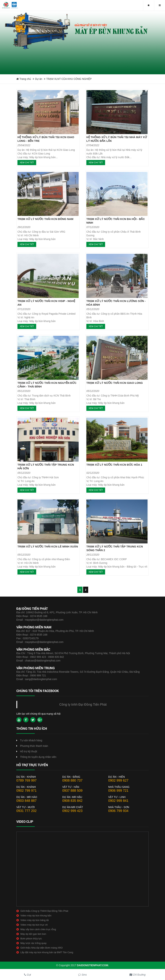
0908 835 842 (72, 801)
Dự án (39, 79)
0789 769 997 (26, 780)
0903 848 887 (26, 801)
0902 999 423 (72, 811)
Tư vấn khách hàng (31, 740)
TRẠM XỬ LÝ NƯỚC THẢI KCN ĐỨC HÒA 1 (114, 465)
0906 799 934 (118, 811)
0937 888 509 (72, 791)
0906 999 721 (38, 675)
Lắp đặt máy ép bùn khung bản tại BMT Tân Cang (47, 952)
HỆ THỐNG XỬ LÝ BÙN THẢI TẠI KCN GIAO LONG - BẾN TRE (46, 139)
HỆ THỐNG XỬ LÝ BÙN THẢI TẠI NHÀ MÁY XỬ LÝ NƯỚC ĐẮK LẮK (117, 139)
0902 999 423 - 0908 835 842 (47, 657)
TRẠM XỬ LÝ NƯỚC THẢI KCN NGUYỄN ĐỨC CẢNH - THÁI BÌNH (47, 385)
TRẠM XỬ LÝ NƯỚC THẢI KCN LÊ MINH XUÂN (48, 546)
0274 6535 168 (39, 616)
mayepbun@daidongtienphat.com (44, 620)
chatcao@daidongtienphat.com (43, 661)
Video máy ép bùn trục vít (34, 925)
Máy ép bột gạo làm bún (33, 934)
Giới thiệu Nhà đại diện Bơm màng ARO (42, 948)
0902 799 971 (26, 791)
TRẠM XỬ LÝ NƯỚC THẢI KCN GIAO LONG (115, 383)
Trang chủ (24, 79)
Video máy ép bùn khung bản (36, 916)
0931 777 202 (26, 811)
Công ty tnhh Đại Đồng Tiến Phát (83, 705)
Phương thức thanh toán (34, 746)
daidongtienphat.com (93, 965)
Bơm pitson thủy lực (31, 939)
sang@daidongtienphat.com (41, 679)
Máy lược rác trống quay (33, 943)
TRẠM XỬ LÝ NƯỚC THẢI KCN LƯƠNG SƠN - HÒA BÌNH (116, 303)
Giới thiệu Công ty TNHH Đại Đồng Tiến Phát (44, 911)
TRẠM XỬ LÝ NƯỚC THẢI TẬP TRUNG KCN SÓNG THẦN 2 (115, 548)
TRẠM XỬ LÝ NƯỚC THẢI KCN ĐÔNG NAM (45, 219)
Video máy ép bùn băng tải (35, 920)
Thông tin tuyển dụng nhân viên (38, 757)
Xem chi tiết (27, 163)
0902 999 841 (118, 801)
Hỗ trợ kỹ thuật (29, 751)
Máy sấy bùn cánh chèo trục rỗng (38, 929)
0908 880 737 (72, 780)
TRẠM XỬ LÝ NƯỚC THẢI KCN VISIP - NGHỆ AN (46, 303)
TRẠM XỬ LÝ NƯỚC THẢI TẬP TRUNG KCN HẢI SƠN (46, 466)
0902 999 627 (118, 780)
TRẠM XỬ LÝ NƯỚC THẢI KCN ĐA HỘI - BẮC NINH (116, 221)
